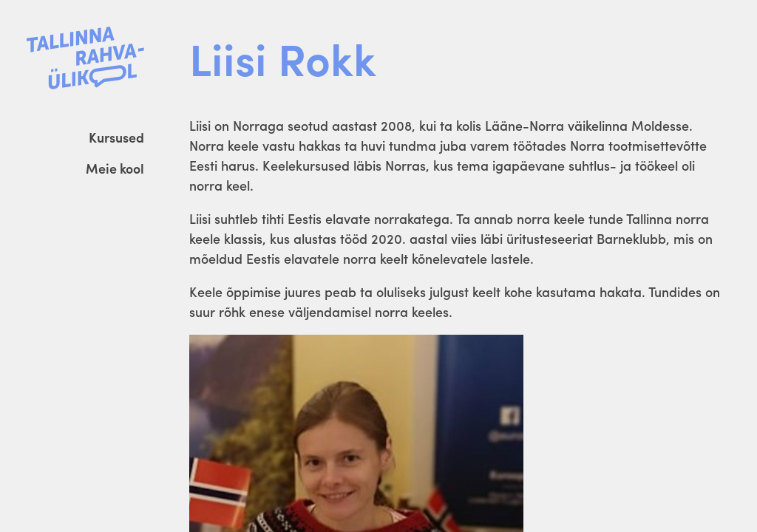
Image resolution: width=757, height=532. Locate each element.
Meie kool (115, 168)
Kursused (116, 137)
